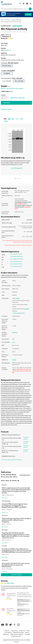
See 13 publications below (17, 259)
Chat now (28, 14)
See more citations (16, 575)
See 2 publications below (16, 264)
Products (8, 20)
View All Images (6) (16, 168)
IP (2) (11, 477)
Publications (5, 37)
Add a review (10, 583)
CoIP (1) (15, 477)
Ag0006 (18, 298)
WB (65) (14, 475)
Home (2, 20)
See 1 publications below (16, 266)
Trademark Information (18, 632)
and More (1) (8, 50)
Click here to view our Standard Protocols (12, 460)
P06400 (14, 360)
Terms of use (22, 631)
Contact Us (7, 631)
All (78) (3, 475)
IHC (21, 119)
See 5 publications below (16, 261)
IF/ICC (6, 121)
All (9, 119)
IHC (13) (3, 477)
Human (3, 481)
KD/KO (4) (9, 475)
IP (17, 119)
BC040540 (27, 309)
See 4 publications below (16, 254)
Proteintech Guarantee (6, 109)
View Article (5, 498)
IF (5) (7, 477)
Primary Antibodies (17, 20)
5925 (13, 342)
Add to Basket (6, 103)
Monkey (14, 481)
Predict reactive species (19, 313)
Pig (18, 481)
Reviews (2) (4, 39)
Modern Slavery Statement (17, 634)
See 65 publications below (17, 256)
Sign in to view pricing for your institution (12, 88)
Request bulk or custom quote (18, 98)
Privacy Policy (14, 631)
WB (13, 119)
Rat (11, 481)
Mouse (7, 481)
